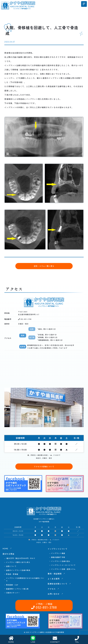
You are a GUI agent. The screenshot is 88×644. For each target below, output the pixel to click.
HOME (11, 640)
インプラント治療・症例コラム (63, 569)
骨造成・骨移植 (12, 574)
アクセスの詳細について (44, 466)
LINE (33, 639)
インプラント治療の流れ (61, 561)
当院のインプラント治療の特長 (18, 570)
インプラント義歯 (58, 553)
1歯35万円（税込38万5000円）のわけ (21, 558)
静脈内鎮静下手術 (58, 557)
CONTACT (55, 640)
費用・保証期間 (55, 574)
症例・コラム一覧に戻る (44, 266)
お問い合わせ (74, 581)
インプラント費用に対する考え (18, 562)
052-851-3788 (45, 581)
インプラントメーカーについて (63, 565)
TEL (77, 640)
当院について (11, 566)
